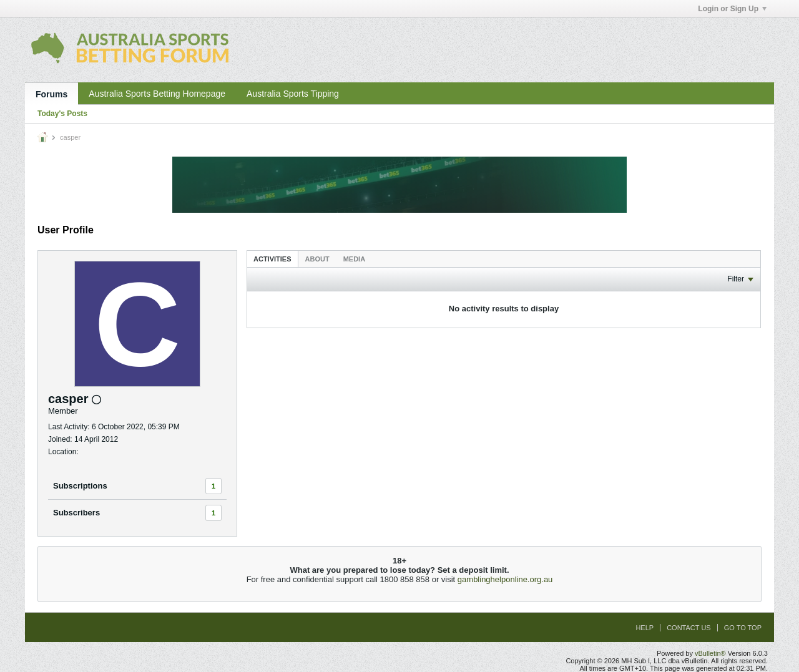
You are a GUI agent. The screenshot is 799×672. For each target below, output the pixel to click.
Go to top (743, 628)
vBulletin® (710, 653)
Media (354, 259)
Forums (51, 94)
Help (645, 628)
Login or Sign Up (732, 9)
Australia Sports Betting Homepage (157, 94)
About (317, 259)
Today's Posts (62, 114)
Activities (272, 259)
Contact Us (689, 628)
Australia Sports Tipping (293, 94)
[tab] (272, 259)
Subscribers (76, 513)
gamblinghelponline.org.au (505, 579)
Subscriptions (80, 486)
